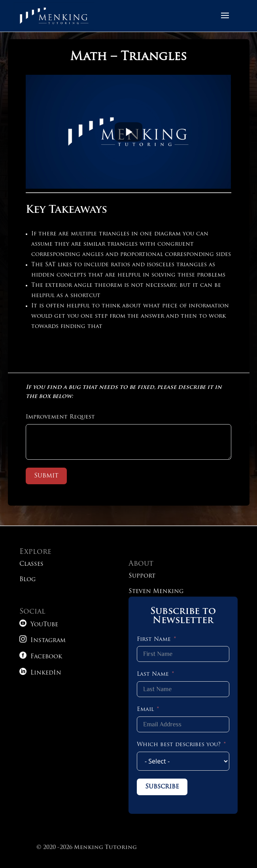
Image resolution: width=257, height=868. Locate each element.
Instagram (43, 641)
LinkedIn (40, 673)
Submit (46, 476)
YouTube (39, 625)
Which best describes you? (179, 745)
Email (145, 710)
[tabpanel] (128, 208)
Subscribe (162, 787)
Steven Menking (156, 592)
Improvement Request (60, 417)
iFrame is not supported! (128, 132)
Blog (27, 580)
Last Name (153, 674)
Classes (31, 564)
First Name (154, 640)
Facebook (41, 657)
